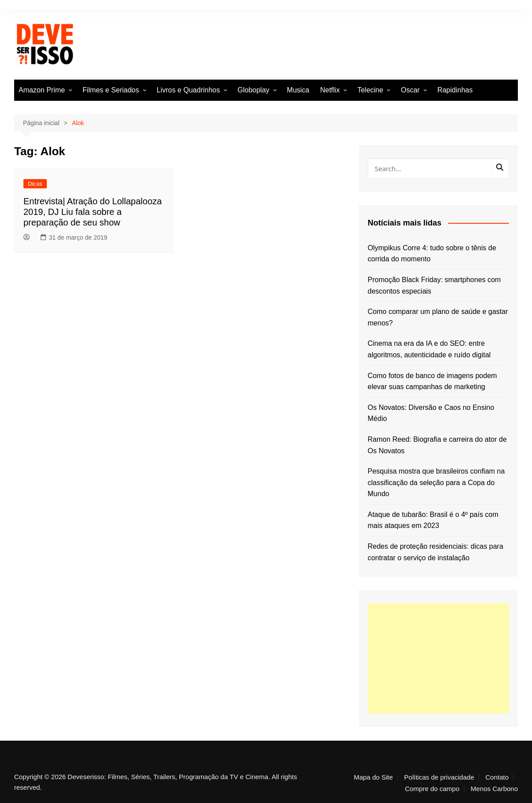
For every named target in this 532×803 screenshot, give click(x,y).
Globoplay (254, 90)
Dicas (35, 184)
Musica (298, 90)
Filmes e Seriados (111, 90)
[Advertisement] (438, 658)
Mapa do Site (373, 777)
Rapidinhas (455, 90)
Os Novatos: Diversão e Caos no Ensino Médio (431, 413)
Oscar (410, 90)
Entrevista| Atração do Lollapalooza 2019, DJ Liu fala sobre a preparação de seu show (93, 212)
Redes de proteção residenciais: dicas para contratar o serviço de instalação (435, 552)
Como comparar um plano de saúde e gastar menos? (438, 317)
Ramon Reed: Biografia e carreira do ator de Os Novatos (437, 445)
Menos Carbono (494, 789)
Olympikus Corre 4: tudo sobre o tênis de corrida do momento (432, 254)
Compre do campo (432, 789)
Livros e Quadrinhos (188, 90)
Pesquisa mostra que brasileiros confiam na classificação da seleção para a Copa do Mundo (436, 482)
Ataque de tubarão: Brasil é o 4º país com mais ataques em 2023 (433, 520)
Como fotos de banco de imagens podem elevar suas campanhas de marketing (432, 381)
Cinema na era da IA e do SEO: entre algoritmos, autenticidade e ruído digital (429, 349)
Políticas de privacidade (439, 777)
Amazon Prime (42, 90)
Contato (497, 777)
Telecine (370, 90)
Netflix (330, 90)
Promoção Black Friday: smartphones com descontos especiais (434, 285)
